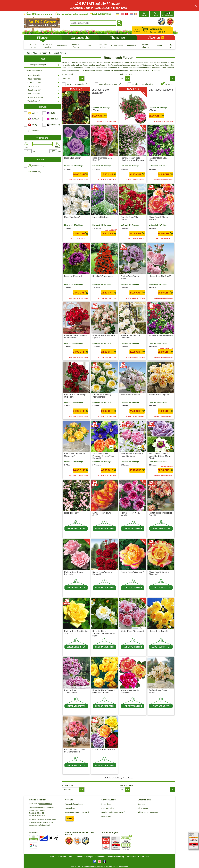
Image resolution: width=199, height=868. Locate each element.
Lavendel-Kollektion (101, 217)
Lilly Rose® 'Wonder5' (161, 90)
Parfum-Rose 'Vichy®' (131, 395)
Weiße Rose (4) (34, 101)
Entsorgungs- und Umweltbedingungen (81, 812)
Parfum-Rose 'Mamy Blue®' (130, 277)
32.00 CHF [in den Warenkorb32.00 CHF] (137, 234)
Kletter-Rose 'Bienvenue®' (133, 631)
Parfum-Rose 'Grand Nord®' (158, 691)
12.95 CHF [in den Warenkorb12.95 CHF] (81, 234)
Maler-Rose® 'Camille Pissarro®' (159, 573)
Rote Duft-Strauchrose (103, 276)
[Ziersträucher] (61, 46)
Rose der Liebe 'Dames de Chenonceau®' (75, 751)
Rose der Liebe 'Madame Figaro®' (104, 337)
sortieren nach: (68, 74)
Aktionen (156, 38)
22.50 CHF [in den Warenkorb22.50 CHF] (109, 293)
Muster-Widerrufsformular (138, 857)
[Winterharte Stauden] (47, 46)
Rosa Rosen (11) (34, 90)
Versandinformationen (74, 804)
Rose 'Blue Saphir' (73, 158)
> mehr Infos (119, 8)
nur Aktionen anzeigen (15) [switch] (143, 84)
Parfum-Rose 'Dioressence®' (71, 691)
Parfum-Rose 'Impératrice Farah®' (161, 514)
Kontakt (155, 15)
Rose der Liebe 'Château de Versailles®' (75, 337)
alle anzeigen (170, 84)
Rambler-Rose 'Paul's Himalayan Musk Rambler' (132, 159)
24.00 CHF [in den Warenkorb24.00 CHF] (99, 116)
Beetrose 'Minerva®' (73, 276)
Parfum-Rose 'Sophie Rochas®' (74, 573)
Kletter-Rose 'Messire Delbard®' (102, 573)
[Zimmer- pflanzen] (145, 46)
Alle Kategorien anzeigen (36, 65)
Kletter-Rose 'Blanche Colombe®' (130, 337)
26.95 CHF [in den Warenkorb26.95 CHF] (165, 293)
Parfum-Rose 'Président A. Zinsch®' (76, 632)
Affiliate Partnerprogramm (148, 812)
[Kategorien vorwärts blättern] (171, 46)
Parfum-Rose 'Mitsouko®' (132, 572)
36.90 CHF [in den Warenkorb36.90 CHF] (109, 234)
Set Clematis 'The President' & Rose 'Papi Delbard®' (103, 456)
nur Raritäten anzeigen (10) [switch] (110, 84)
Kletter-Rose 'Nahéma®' (160, 276)
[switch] (168, 14)
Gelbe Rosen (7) (34, 83)
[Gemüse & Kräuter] (103, 46)
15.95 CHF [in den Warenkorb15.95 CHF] (156, 116)
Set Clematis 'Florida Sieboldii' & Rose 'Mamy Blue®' (160, 456)
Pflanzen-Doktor (108, 808)
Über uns (141, 804)
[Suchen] (119, 23)
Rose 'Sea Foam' (72, 217)
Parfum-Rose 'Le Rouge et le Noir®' (75, 396)
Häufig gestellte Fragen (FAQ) (113, 812)
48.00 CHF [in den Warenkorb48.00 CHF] (109, 470)
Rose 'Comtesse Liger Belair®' (102, 159)
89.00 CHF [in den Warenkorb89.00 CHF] (165, 352)
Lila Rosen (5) (33, 86)
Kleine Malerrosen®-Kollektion (130, 691)
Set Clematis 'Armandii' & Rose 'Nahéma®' (132, 455)
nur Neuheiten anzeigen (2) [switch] (77, 84)
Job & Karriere (143, 808)
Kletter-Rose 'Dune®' (159, 631)
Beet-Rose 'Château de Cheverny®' (75, 455)
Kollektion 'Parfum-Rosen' (104, 749)
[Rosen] (159, 46)
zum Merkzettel (136, 30)
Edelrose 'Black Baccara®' (100, 91)
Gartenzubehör (81, 38)
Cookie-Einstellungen (84, 857)
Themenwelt (118, 38)
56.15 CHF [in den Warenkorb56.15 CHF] (137, 470)
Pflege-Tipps (106, 804)
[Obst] (89, 46)
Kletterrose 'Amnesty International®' (102, 396)
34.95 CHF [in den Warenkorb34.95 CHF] (137, 174)
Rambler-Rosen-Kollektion (161, 335)
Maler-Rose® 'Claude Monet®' (159, 218)
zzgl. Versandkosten (110, 239)
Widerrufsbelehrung (116, 857)
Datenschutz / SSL (64, 857)
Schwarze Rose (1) (35, 97)
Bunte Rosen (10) (35, 79)
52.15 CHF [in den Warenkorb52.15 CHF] (165, 470)
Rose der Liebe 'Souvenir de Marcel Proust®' (104, 691)
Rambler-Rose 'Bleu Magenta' (158, 159)
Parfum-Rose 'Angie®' (159, 395)
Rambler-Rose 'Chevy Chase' (131, 218)
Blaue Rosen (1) (34, 75)
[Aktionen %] (131, 46)
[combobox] (93, 23)
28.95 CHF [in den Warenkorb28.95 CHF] (109, 411)
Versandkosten (71, 808)
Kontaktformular (45, 804)
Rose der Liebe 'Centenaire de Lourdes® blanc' (104, 633)
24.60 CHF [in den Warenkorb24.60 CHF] (81, 293)
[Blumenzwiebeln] (117, 46)
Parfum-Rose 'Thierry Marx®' (130, 514)
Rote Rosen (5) (34, 94)
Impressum (100, 857)
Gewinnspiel (106, 816)
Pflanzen (43, 38)
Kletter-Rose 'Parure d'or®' (102, 514)
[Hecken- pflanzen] (75, 46)
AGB (52, 857)
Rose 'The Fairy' (72, 513)
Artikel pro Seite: (127, 74)
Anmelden (144, 15)
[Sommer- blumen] (34, 46)
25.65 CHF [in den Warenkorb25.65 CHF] (109, 174)
